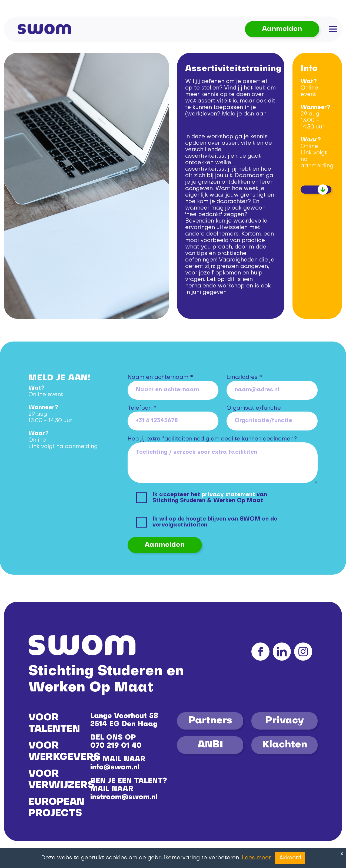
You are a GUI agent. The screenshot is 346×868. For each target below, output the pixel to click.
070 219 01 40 (116, 746)
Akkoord (290, 858)
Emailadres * (244, 377)
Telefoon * (142, 408)
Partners (210, 721)
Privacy (285, 721)
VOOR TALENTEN (54, 724)
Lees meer (256, 858)
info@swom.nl (115, 768)
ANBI (210, 745)
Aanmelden (282, 29)
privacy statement (228, 495)
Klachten (285, 745)
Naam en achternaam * (160, 377)
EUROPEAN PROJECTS (56, 808)
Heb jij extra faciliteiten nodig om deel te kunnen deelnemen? (212, 439)
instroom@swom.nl (124, 797)
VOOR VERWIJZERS (61, 780)
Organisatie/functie (254, 408)
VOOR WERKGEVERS (64, 752)
